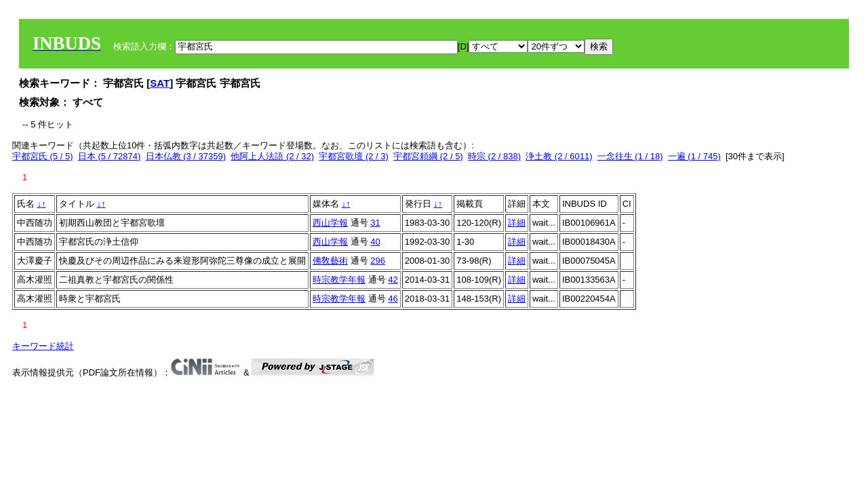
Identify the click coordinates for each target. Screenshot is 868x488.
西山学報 (330, 223)
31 (375, 223)
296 (378, 261)
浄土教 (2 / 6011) (559, 156)
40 (375, 242)
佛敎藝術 (330, 261)
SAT (160, 83)
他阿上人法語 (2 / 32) (272, 156)
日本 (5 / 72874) (110, 156)
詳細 (517, 223)
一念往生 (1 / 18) (630, 156)
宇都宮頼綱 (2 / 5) (428, 156)
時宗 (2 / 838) (494, 156)
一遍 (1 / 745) (694, 156)
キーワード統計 (43, 346)
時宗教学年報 (339, 280)
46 (393, 299)
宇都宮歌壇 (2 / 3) (354, 156)
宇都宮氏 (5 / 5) (43, 156)
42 (393, 280)
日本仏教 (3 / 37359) (186, 156)
